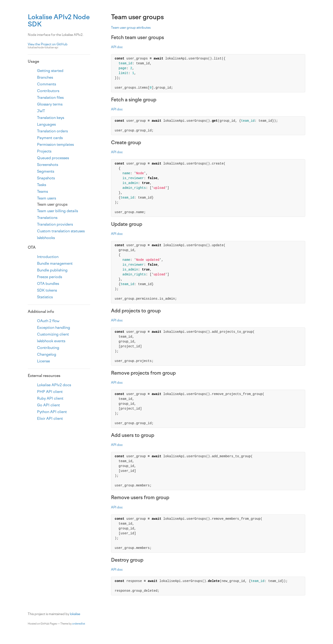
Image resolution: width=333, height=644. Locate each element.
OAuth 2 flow (48, 321)
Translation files (50, 98)
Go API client (48, 405)
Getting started (50, 71)
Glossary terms (50, 104)
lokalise (75, 614)
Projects (44, 151)
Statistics (45, 297)
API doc (117, 47)
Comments (46, 84)
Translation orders (52, 131)
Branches (45, 77)
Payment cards (50, 138)
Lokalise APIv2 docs (54, 385)
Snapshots (46, 178)
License (43, 361)
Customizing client (53, 334)
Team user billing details (57, 211)
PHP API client (50, 392)
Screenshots (48, 165)
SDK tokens (47, 290)
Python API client (52, 412)
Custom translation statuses (61, 231)
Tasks (42, 185)
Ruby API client (50, 398)
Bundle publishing (52, 270)
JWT (41, 111)
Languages (46, 124)
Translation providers (55, 224)
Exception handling (54, 328)
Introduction (48, 257)
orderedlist (79, 624)
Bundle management (55, 263)
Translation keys (51, 118)
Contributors (48, 91)
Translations (47, 218)
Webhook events (51, 341)
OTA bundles (48, 284)
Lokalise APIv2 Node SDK (59, 20)
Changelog (47, 354)
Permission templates (55, 145)
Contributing (48, 348)
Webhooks (46, 238)
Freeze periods (49, 277)
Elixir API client (50, 418)
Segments (46, 171)
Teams (42, 191)
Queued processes (53, 158)
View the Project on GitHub (59, 46)
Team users (46, 198)
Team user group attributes (131, 28)
